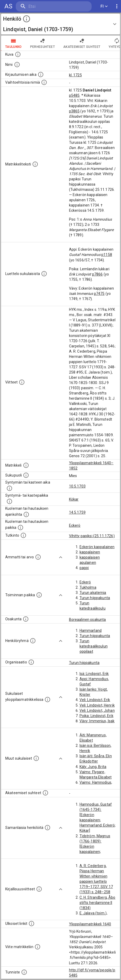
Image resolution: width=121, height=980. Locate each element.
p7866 (98, 274)
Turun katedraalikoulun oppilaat (94, 646)
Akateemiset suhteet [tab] (82, 43)
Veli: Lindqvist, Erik (95, 700)
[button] (60, 24)
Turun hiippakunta (95, 598)
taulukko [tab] (14, 43)
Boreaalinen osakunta (88, 620)
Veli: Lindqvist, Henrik (97, 705)
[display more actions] (117, 6)
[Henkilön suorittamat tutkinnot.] (23, 535)
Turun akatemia (93, 593)
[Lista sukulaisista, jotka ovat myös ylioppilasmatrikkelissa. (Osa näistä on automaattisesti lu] (48, 700)
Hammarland (91, 631)
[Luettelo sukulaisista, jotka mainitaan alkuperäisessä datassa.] (44, 274)
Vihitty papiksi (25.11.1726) (92, 536)
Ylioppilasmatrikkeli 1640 (90, 924)
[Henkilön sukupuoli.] (26, 475)
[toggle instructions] (27, 19)
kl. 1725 (75, 75)
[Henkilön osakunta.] (26, 619)
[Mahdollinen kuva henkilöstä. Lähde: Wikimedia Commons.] (18, 54)
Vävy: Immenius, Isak (97, 721)
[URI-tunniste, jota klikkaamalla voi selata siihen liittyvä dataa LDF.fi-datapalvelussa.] (24, 972)
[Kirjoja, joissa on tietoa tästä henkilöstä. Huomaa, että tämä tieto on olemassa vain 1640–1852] (39, 889)
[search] (47, 6)
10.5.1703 (77, 486)
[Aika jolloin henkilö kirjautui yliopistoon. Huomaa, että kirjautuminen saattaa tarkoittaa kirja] (41, 74)
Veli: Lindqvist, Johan (97, 710)
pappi (84, 568)
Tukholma (88, 587)
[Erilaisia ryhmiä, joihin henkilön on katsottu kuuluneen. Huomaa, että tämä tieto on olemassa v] (33, 641)
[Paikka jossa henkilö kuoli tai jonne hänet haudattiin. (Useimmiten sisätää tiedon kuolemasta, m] (20, 528)
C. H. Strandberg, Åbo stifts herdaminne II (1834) (98, 903)
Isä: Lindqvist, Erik (94, 674)
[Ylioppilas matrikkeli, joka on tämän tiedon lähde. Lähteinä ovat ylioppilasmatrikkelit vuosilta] (26, 465)
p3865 (74, 111)
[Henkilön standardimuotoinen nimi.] (17, 65)
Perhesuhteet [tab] (43, 43)
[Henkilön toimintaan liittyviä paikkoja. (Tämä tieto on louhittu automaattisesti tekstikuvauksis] (39, 595)
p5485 (74, 95)
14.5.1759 (77, 512)
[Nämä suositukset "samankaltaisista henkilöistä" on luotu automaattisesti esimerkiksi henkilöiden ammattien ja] (48, 828)
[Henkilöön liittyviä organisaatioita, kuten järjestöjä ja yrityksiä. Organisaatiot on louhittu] (31, 662)
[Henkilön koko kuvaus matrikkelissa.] (35, 164)
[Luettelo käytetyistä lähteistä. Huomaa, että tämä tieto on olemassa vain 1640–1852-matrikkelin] (22, 382)
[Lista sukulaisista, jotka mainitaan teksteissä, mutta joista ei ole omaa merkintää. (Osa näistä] (36, 758)
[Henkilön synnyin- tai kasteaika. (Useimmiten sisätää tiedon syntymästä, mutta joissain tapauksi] (9, 488)
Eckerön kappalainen (97, 547)
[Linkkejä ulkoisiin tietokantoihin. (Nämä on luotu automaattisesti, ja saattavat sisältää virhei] (31, 924)
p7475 (99, 294)
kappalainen (90, 552)
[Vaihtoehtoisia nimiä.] (44, 82)
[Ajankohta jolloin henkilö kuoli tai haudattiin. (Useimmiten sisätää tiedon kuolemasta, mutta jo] (26, 514)
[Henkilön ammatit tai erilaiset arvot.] (38, 557)
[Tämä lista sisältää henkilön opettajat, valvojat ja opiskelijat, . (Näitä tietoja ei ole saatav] (45, 793)
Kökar (74, 499)
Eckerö (75, 525)
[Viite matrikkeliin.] (38, 947)
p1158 (107, 255)
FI (104, 6)
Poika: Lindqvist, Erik (96, 716)
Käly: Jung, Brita (93, 767)
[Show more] (61, 557)
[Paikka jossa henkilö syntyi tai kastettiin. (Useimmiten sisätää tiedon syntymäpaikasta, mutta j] (9, 501)
